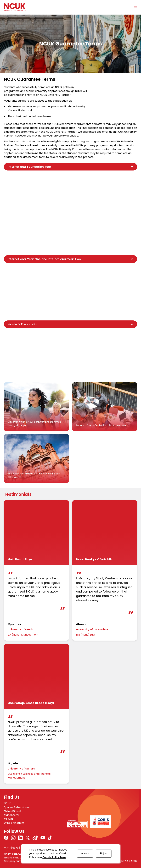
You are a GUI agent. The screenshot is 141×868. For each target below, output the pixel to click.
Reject (104, 854)
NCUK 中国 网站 (12, 848)
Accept (85, 854)
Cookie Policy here (54, 857)
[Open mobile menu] (135, 7)
